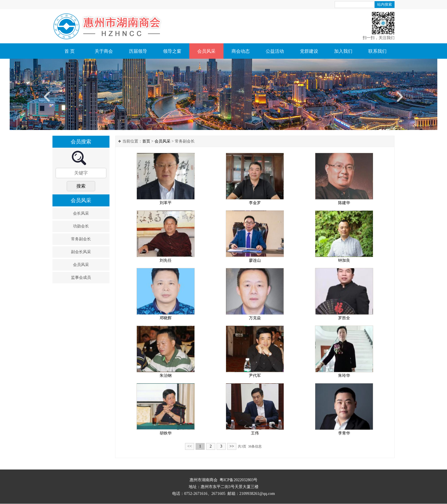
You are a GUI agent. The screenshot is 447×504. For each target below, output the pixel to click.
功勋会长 (81, 226)
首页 (146, 141)
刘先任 (166, 260)
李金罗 (255, 203)
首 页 (70, 51)
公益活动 (275, 51)
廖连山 (255, 260)
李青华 (344, 433)
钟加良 (344, 260)
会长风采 (81, 213)
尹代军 (255, 376)
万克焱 (255, 318)
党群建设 (309, 51)
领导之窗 (172, 51)
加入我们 (343, 51)
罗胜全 (344, 318)
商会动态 (241, 51)
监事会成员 (81, 278)
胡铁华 (166, 433)
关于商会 (104, 51)
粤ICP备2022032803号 (239, 480)
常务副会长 (81, 239)
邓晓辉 (166, 318)
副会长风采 (81, 252)
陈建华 (344, 203)
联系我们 (377, 51)
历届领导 (138, 51)
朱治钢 (166, 376)
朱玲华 (344, 376)
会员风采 (206, 51)
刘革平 (166, 203)
